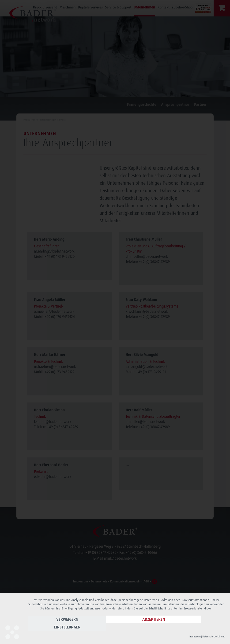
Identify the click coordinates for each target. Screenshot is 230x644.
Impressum (195, 637)
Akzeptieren (127, 628)
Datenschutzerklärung (214, 637)
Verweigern (58, 628)
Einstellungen (196, 628)
